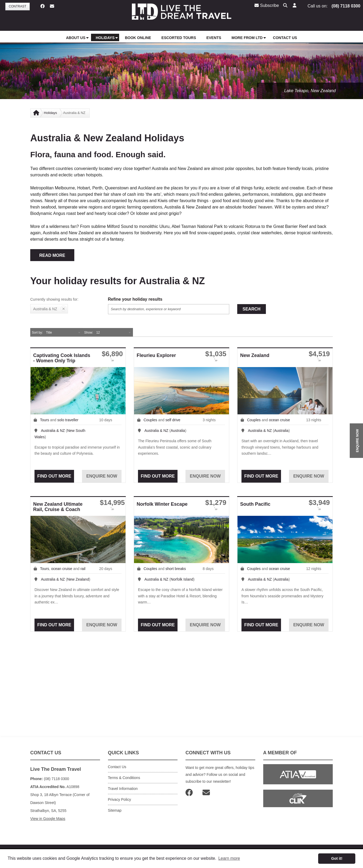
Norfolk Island (182, 579)
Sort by (37, 333)
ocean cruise (279, 420)
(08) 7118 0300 (346, 6)
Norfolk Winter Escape (162, 504)
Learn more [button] (229, 858)
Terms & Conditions (124, 778)
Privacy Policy (120, 799)
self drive (173, 420)
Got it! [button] (337, 858)
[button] (295, 6)
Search (252, 309)
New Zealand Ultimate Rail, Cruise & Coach (58, 507)
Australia (178, 431)
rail (83, 569)
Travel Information (123, 789)
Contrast (18, 6)
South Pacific (255, 504)
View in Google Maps (48, 819)
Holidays (50, 113)
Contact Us (117, 767)
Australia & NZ (53, 431)
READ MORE (52, 255)
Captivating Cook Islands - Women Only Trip (62, 358)
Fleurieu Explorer (156, 355)
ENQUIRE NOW (357, 441)
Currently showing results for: (54, 299)
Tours (45, 420)
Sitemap (115, 810)
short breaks (176, 569)
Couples (150, 420)
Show (88, 333)
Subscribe (267, 5)
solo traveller (68, 420)
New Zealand (255, 355)
